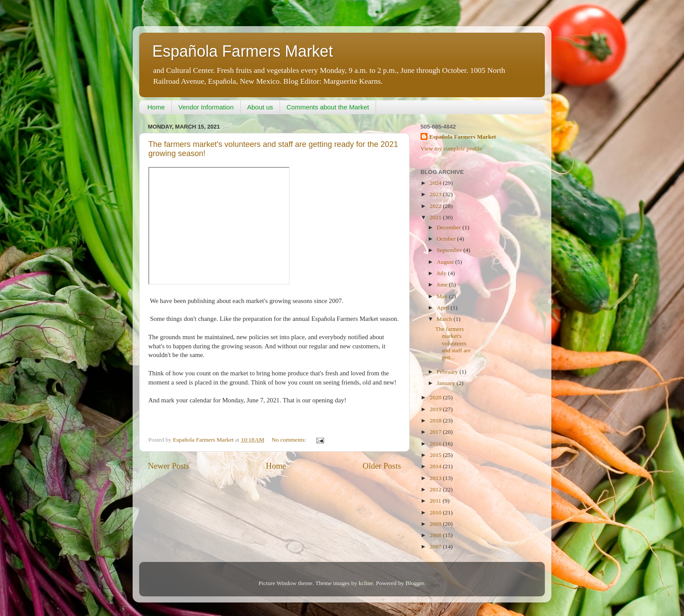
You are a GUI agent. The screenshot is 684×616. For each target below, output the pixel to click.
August (446, 262)
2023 (436, 194)
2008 (436, 535)
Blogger (415, 583)
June (443, 284)
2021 (436, 217)
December (450, 227)
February (448, 372)
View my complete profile (451, 148)
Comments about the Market (328, 107)
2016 (436, 444)
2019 (436, 409)
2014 (436, 466)
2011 (436, 501)
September (450, 250)
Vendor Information (206, 107)
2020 (436, 397)
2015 (436, 455)
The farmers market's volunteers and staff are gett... (453, 343)
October (447, 239)
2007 (436, 546)
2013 (436, 478)
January (446, 383)
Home (156, 107)
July (442, 273)
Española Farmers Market (243, 51)
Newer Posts (169, 466)
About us (260, 107)
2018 (436, 420)
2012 (436, 489)
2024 (436, 183)
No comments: (290, 440)
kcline (366, 583)
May (443, 296)
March (445, 319)
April (444, 308)
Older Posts (382, 466)
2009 (436, 524)
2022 (436, 206)
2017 (436, 432)
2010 (436, 512)
